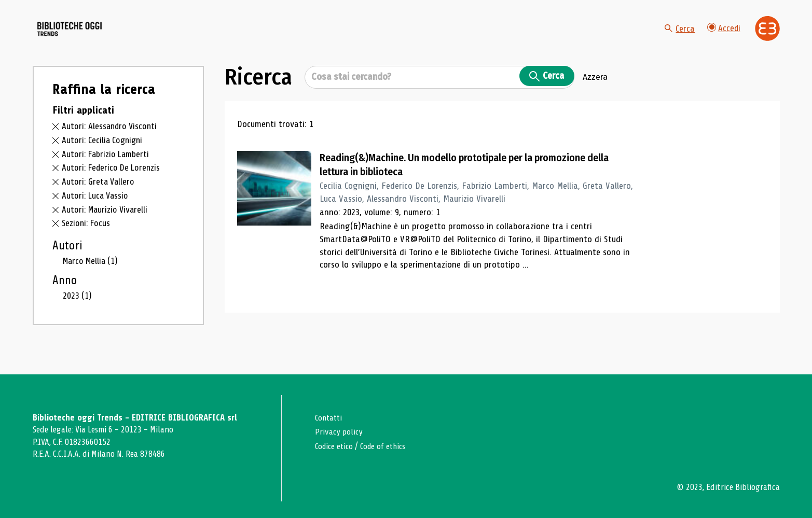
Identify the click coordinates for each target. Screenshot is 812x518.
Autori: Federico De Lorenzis (113, 184)
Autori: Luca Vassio (97, 211)
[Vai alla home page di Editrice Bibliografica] (767, 36)
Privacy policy (340, 432)
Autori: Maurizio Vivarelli (106, 225)
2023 (78, 311)
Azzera (595, 93)
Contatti (330, 418)
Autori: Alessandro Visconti (111, 142)
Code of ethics (388, 446)
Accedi (723, 36)
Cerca (679, 36)
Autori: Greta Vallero (99, 198)
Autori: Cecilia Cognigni (104, 156)
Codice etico (335, 446)
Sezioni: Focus (87, 239)
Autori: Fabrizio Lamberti (108, 170)
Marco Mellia (92, 276)
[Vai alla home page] (91, 37)
